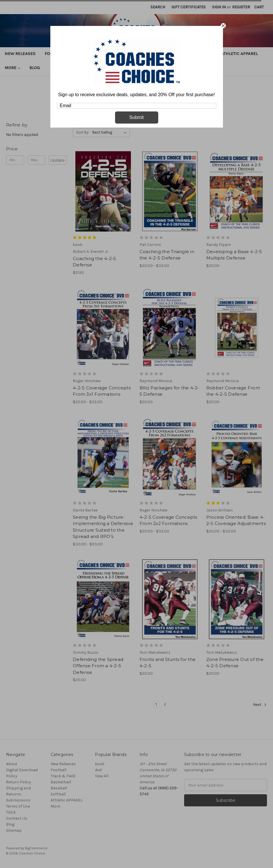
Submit (137, 117)
